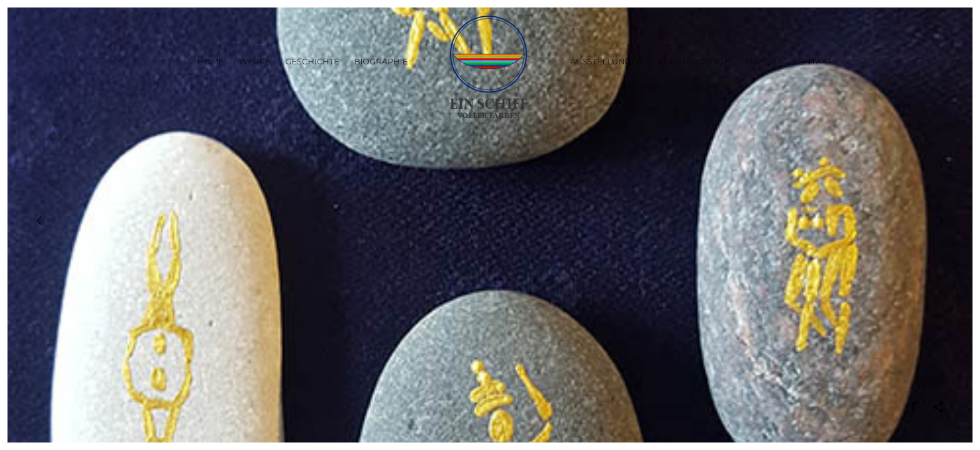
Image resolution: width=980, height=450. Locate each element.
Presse (761, 61)
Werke (254, 61)
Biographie (381, 61)
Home (211, 61)
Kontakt (812, 61)
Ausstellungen (607, 61)
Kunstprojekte (694, 61)
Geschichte (312, 61)
